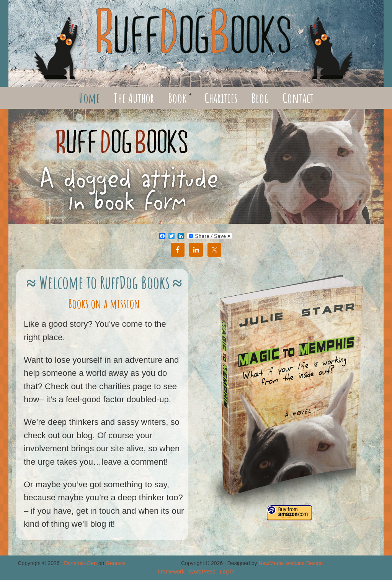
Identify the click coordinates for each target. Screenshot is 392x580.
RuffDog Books (196, 43)
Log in (227, 572)
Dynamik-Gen (80, 563)
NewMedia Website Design (291, 563)
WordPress (202, 572)
